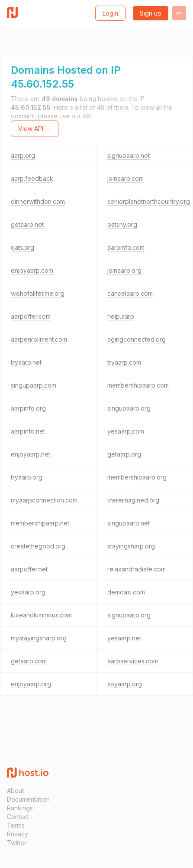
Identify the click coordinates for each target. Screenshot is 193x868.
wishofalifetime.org (38, 293)
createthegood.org (38, 546)
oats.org (23, 247)
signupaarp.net (129, 155)
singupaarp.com (34, 385)
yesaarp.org (28, 592)
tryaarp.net (26, 362)
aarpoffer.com (31, 316)
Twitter (17, 843)
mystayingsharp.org (39, 638)
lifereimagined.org (133, 500)
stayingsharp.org (131, 546)
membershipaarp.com (138, 385)
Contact (18, 817)
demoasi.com (126, 592)
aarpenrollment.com (39, 339)
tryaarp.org (27, 477)
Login (110, 13)
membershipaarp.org (137, 477)
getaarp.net (27, 224)
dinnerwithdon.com (38, 201)
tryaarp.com (124, 362)
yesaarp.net (124, 638)
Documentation (28, 799)
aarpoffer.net (29, 569)
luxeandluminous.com (41, 615)
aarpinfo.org (28, 408)
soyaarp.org (125, 684)
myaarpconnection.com (44, 500)
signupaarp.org (129, 615)
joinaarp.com (125, 178)
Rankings (20, 808)
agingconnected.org (137, 339)
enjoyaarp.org (31, 684)
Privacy (18, 834)
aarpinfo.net (28, 431)
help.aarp (121, 316)
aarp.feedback (32, 178)
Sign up (151, 13)
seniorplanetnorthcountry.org (149, 201)
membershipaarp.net (40, 523)
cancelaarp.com (130, 293)
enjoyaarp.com (32, 270)
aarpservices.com (133, 661)
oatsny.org (122, 224)
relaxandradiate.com (137, 569)
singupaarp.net (129, 523)
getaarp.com (29, 661)
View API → (35, 129)
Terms (16, 825)
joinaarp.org (124, 270)
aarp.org (23, 155)
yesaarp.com (126, 431)
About (15, 791)
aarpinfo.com (126, 247)
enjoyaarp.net (31, 454)
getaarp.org (124, 454)
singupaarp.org (129, 408)
